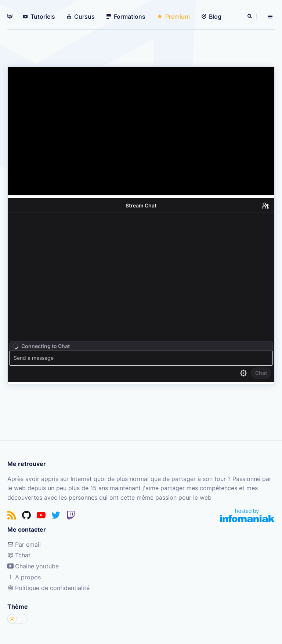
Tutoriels (39, 17)
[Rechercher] (250, 17)
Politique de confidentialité (48, 588)
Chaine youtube (33, 566)
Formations (126, 17)
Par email (24, 544)
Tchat (19, 555)
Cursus (81, 17)
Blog (211, 17)
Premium (173, 17)
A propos (24, 577)
